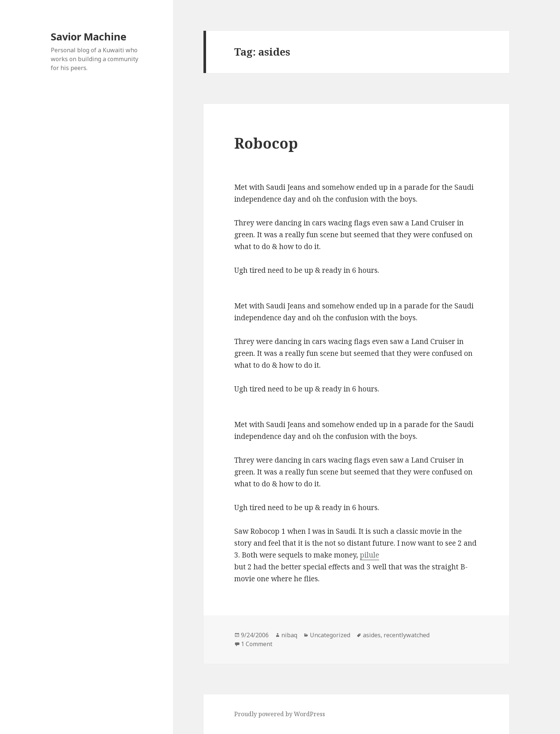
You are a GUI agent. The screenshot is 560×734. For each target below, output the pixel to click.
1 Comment (257, 644)
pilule (370, 555)
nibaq (289, 635)
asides (372, 635)
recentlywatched (407, 635)
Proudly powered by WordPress (280, 714)
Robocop (266, 143)
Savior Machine (89, 37)
